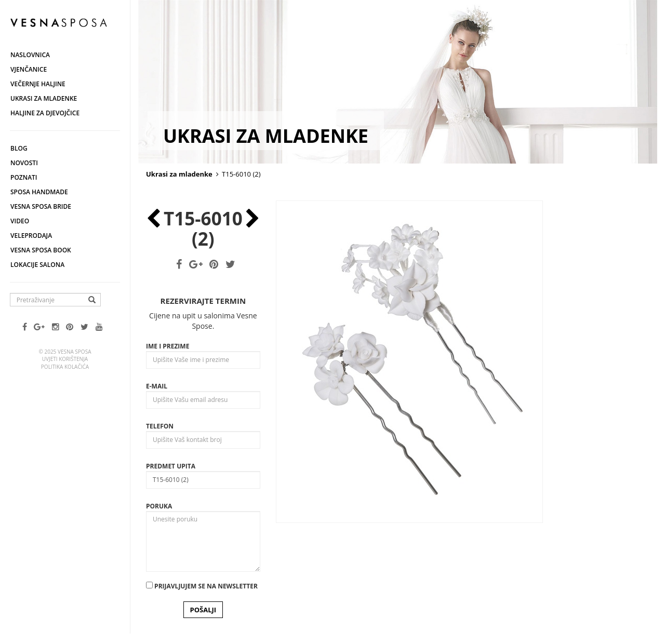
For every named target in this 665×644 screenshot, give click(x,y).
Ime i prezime (168, 346)
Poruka (159, 506)
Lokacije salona (37, 265)
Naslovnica (30, 55)
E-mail (157, 386)
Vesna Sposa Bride (41, 206)
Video (20, 221)
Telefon (160, 426)
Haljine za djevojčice (45, 113)
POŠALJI (203, 610)
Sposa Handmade (39, 192)
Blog (19, 148)
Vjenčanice (29, 69)
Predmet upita (171, 466)
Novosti (24, 163)
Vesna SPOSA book (41, 250)
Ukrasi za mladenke (44, 98)
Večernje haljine (38, 84)
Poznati (24, 177)
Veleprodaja (31, 236)
